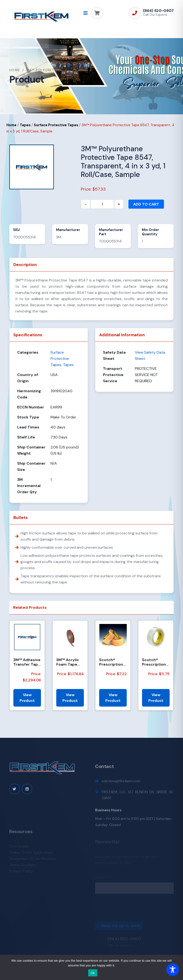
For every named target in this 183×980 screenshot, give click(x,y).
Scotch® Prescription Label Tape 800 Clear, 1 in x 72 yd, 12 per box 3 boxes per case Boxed (113, 662)
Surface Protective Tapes (56, 125)
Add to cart (146, 204)
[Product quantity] (102, 204)
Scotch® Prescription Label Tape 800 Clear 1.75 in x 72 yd (156, 662)
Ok (93, 973)
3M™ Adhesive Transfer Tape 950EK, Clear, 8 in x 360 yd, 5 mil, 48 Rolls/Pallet (27, 662)
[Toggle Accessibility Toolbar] (173, 970)
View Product (27, 698)
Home (15, 70)
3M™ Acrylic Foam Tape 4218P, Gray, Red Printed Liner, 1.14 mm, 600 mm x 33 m (70, 662)
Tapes (25, 125)
